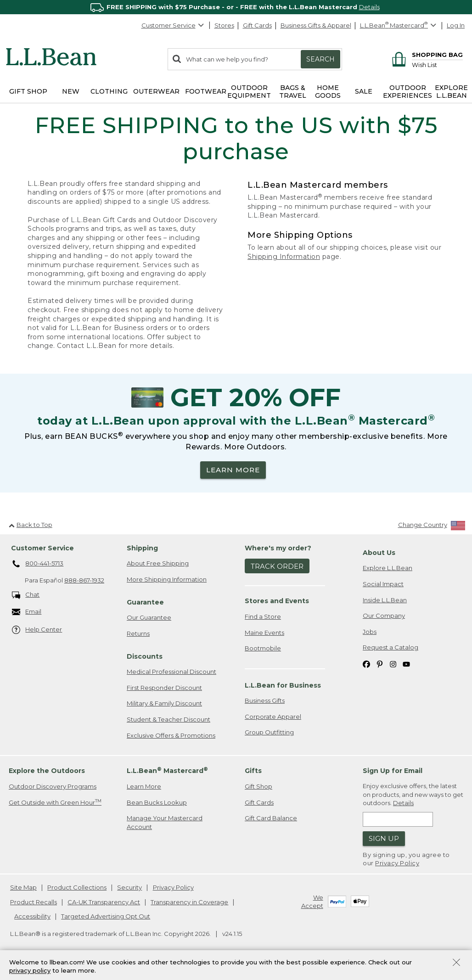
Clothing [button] (109, 91)
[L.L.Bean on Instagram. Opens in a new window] (393, 664)
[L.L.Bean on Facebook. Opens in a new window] (366, 664)
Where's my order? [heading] (278, 548)
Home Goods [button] (328, 92)
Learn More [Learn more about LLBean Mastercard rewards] (144, 786)
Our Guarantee (149, 617)
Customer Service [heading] (42, 548)
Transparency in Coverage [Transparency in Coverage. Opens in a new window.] (189, 902)
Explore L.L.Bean (388, 568)
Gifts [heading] (253, 771)
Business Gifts (265, 700)
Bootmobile (263, 648)
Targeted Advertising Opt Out (106, 916)
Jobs (370, 632)
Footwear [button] (206, 91)
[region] (236, 7)
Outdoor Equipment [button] (249, 92)
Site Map (23, 887)
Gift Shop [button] (28, 91)
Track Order (277, 566)
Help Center (37, 630)
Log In (456, 25)
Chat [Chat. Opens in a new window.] (26, 595)
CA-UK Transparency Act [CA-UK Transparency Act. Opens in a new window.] (104, 902)
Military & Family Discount (164, 703)
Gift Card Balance (271, 818)
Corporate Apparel (273, 717)
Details (369, 7)
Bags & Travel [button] (293, 92)
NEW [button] (71, 91)
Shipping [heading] (142, 548)
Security (129, 887)
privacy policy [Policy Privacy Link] (30, 971)
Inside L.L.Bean (385, 600)
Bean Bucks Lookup (157, 802)
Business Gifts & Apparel (316, 25)
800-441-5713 (38, 564)
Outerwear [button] (156, 91)
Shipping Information (284, 257)
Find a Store (263, 616)
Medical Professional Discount (171, 672)
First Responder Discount (164, 688)
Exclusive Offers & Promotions (171, 735)
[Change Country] (432, 527)
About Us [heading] (379, 553)
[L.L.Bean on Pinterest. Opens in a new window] (380, 664)
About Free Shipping (158, 563)
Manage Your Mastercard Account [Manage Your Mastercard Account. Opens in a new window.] (165, 822)
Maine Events (264, 633)
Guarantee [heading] (145, 602)
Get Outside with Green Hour (55, 802)
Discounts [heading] (145, 656)
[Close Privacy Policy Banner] (456, 963)
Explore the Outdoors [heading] (47, 771)
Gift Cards (257, 25)
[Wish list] (437, 64)
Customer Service (173, 25)
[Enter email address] (398, 819)
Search (320, 59)
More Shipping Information (167, 579)
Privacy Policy (397, 863)
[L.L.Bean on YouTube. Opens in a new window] (406, 664)
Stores (224, 25)
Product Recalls (34, 902)
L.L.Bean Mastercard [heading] (167, 770)
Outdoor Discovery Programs (53, 786)
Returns (138, 633)
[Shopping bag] (426, 54)
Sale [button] (364, 91)
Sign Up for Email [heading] (393, 771)
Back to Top (31, 525)
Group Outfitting (269, 732)
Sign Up (384, 838)
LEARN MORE (233, 470)
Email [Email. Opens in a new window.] (27, 612)
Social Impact (383, 584)
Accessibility (32, 916)
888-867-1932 (84, 580)
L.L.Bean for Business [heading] (283, 685)
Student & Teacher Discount (169, 719)
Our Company (384, 616)
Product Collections (77, 887)
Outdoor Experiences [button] (407, 92)
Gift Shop (258, 786)
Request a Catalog (391, 647)
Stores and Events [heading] (277, 601)
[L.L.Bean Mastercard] (399, 25)
